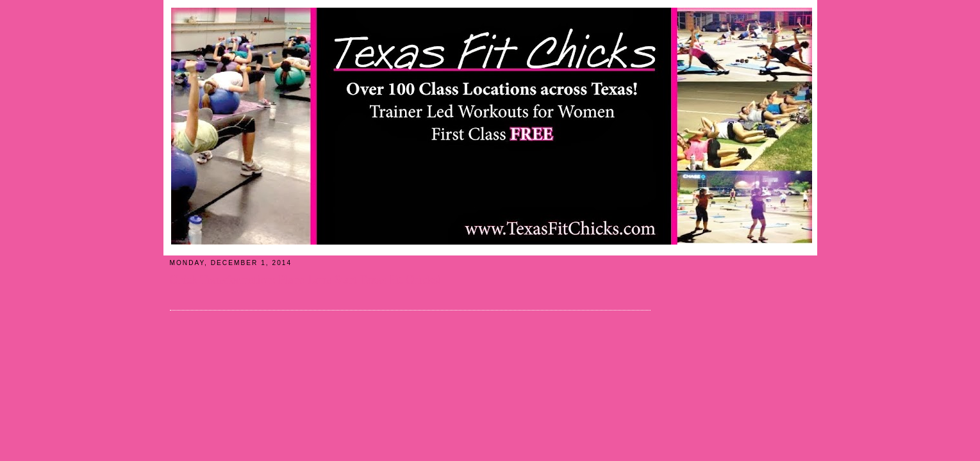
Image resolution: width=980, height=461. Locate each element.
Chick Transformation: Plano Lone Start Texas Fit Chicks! (306, 280)
